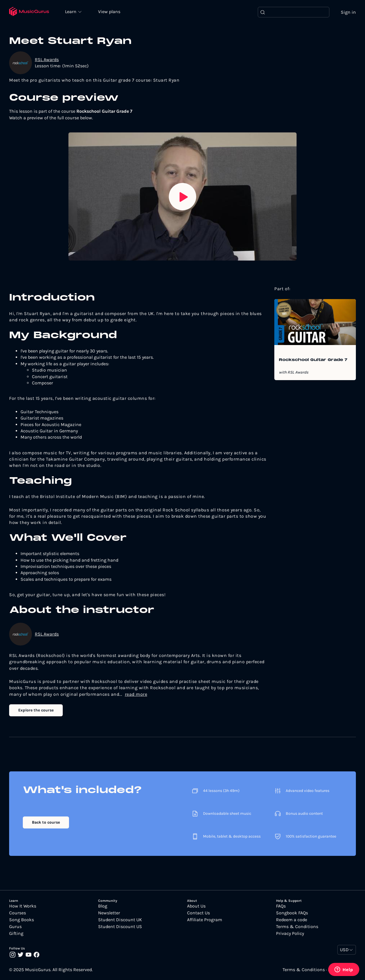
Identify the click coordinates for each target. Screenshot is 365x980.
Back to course (46, 823)
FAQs (281, 906)
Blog (103, 906)
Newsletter (109, 913)
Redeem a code (292, 920)
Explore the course (36, 710)
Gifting (16, 933)
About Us (196, 906)
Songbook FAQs (292, 913)
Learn (72, 11)
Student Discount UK (120, 920)
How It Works (23, 906)
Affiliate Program (205, 920)
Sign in (348, 12)
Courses (18, 913)
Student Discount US (120, 927)
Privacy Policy (290, 933)
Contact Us (198, 913)
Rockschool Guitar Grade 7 (313, 360)
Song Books (22, 920)
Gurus (15, 927)
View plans (110, 12)
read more (136, 694)
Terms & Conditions (297, 927)
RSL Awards (47, 60)
